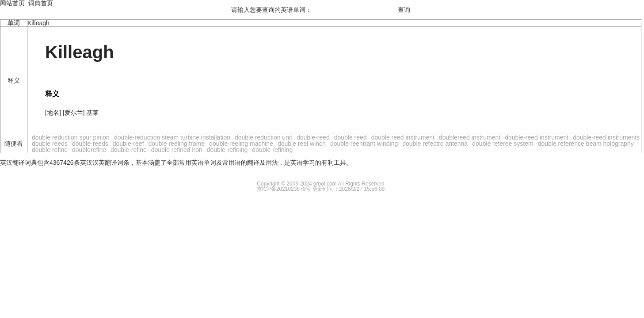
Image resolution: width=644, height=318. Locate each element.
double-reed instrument (537, 137)
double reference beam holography (586, 144)
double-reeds (90, 144)
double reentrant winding (364, 144)
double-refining (227, 150)
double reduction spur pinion (71, 137)
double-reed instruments (606, 137)
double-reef (128, 144)
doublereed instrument (470, 137)
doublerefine (89, 150)
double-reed (313, 137)
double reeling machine (241, 144)
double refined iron (177, 150)
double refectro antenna (435, 144)
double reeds (50, 144)
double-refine (129, 150)
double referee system (503, 144)
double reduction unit (263, 137)
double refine (50, 150)
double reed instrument (403, 137)
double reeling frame (177, 144)
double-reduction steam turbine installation (172, 137)
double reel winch (302, 144)
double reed (351, 137)
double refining (272, 150)
